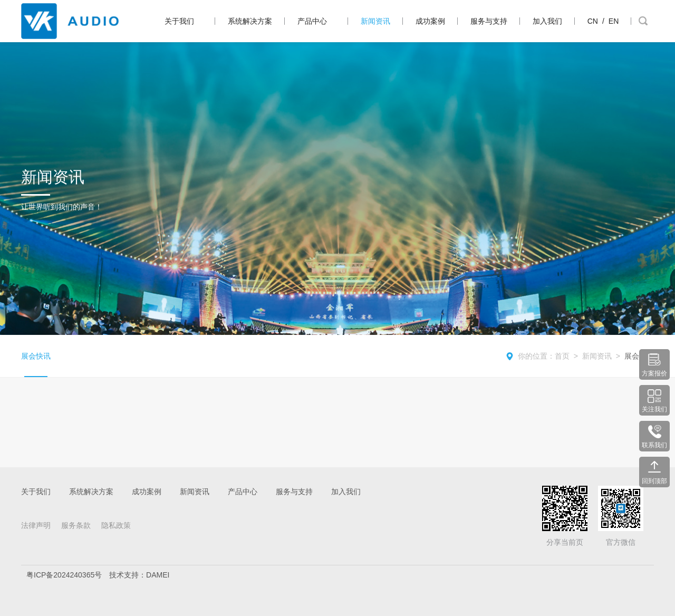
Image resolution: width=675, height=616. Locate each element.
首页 (562, 356)
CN (593, 21)
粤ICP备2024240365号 (64, 575)
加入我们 (547, 21)
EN (614, 21)
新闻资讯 (375, 21)
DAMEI (158, 575)
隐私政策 (116, 525)
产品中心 (312, 21)
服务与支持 (489, 21)
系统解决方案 (250, 21)
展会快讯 (36, 356)
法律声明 (36, 525)
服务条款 (76, 525)
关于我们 (179, 21)
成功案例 (430, 21)
